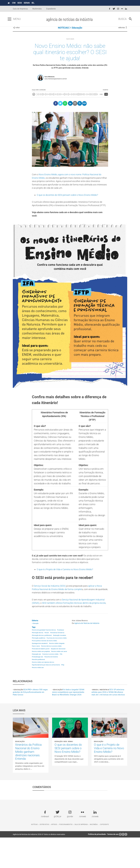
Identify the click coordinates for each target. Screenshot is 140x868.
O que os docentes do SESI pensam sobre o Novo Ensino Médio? (71, 202)
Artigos (54, 855)
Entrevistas (44, 855)
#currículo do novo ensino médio (43, 663)
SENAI (32, 3)
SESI (25, 3)
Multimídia (37, 9)
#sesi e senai (36, 671)
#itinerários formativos (59, 654)
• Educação (36, 644)
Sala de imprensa (81, 855)
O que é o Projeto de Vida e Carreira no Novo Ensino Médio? (68, 583)
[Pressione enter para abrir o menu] (15, 19)
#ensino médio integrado (58, 669)
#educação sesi (55, 683)
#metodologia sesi (60, 686)
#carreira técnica (52, 651)
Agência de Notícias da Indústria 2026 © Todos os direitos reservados (39, 865)
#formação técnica (38, 654)
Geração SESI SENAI (64, 772)
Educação (77, 30)
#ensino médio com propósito (42, 680)
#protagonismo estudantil (40, 669)
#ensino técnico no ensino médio (52, 671)
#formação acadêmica (54, 660)
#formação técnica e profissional (43, 657)
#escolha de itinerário (39, 689)
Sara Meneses (49, 82)
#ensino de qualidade (39, 651)
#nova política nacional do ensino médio (45, 666)
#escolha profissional (54, 689)
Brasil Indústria (101, 720)
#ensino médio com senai (40, 683)
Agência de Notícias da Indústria (88, 644)
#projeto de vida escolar (40, 677)
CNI (19, 3)
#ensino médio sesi (38, 698)
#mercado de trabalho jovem (41, 674)
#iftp (65, 695)
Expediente (51, 9)
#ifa (52, 686)
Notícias (34, 855)
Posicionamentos (66, 855)
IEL (38, 3)
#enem (48, 654)
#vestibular (62, 651)
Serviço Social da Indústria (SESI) (52, 601)
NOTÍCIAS (63, 30)
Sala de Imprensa (20, 9)
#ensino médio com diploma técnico (44, 692)
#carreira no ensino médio (40, 686)
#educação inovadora (39, 660)
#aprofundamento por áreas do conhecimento (47, 695)
